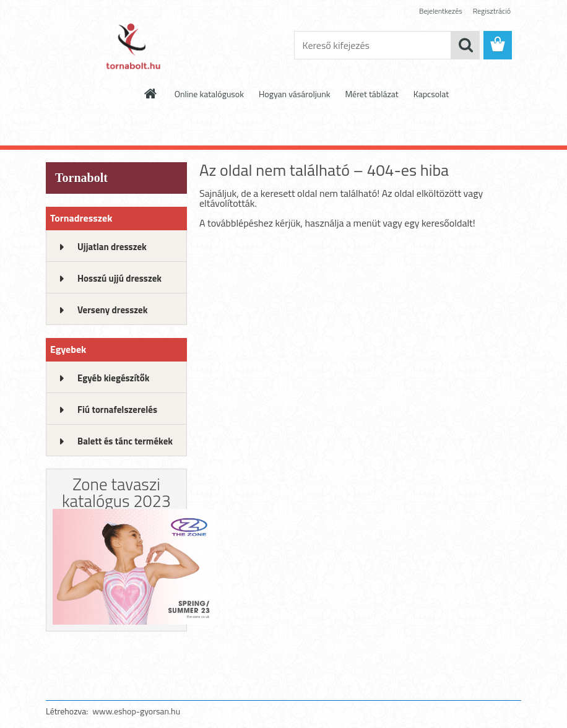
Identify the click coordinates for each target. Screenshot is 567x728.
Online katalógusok (209, 94)
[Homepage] (151, 93)
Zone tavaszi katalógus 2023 (116, 492)
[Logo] (131, 46)
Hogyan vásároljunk (294, 94)
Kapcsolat (431, 94)
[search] (465, 45)
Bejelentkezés (441, 11)
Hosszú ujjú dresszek (119, 278)
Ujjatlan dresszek (112, 247)
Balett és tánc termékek (125, 441)
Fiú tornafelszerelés (117, 409)
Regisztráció (492, 11)
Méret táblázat (371, 94)
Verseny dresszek (112, 310)
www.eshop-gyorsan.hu (136, 711)
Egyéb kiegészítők (113, 378)
